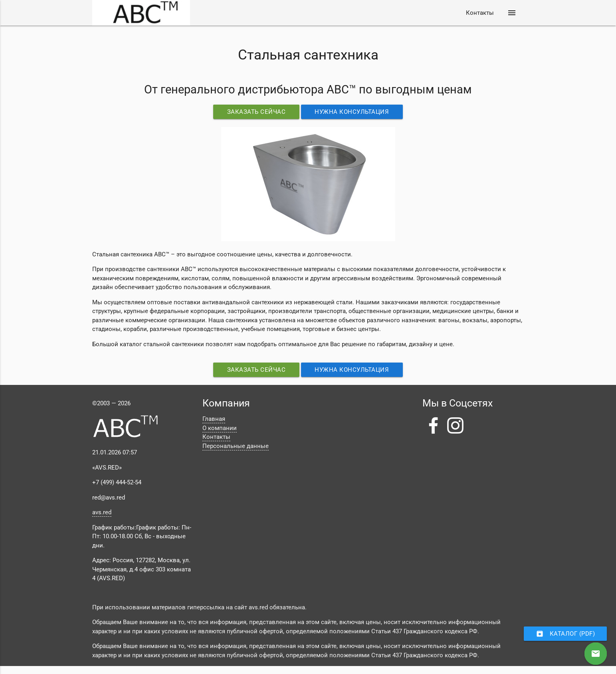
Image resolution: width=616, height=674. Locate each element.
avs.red (102, 512)
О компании (220, 428)
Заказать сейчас (256, 112)
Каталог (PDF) (565, 634)
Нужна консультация (352, 112)
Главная (214, 419)
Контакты (480, 13)
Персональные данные (236, 446)
